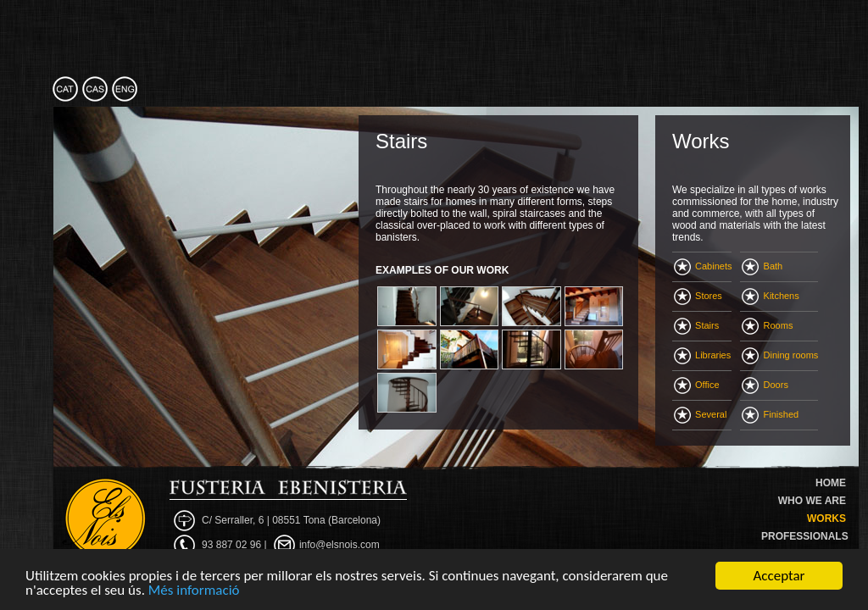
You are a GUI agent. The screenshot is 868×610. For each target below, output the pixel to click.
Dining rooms (780, 355)
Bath (762, 266)
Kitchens (770, 296)
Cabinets (703, 266)
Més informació (194, 592)
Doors (765, 385)
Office (697, 385)
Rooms (767, 325)
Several (700, 414)
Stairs (696, 325)
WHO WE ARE (812, 501)
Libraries (702, 355)
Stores (698, 296)
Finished (770, 414)
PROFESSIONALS (805, 536)
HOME (831, 483)
